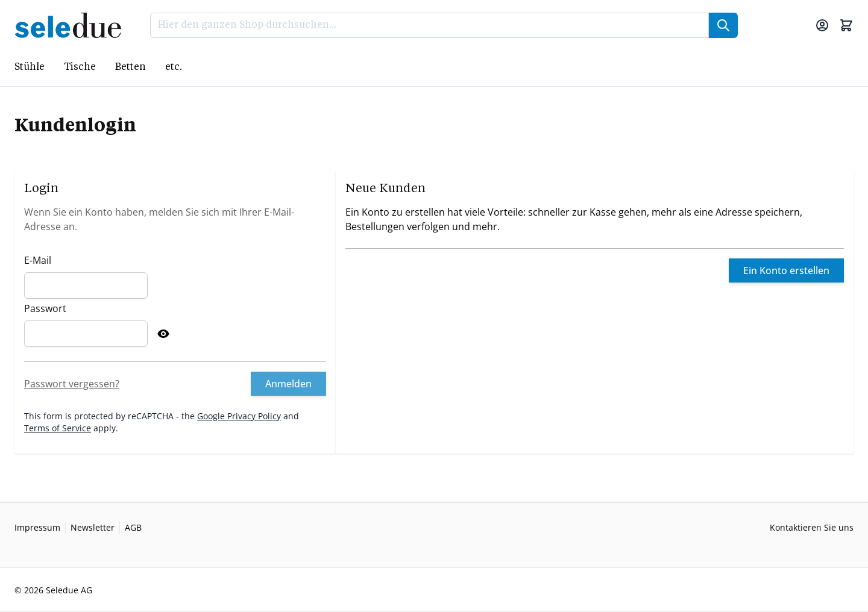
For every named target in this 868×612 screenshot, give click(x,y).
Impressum (37, 527)
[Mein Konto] (822, 25)
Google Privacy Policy (239, 416)
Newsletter (93, 527)
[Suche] (723, 25)
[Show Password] (163, 334)
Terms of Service (58, 428)
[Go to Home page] (71, 25)
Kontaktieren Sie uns (812, 527)
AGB (133, 527)
